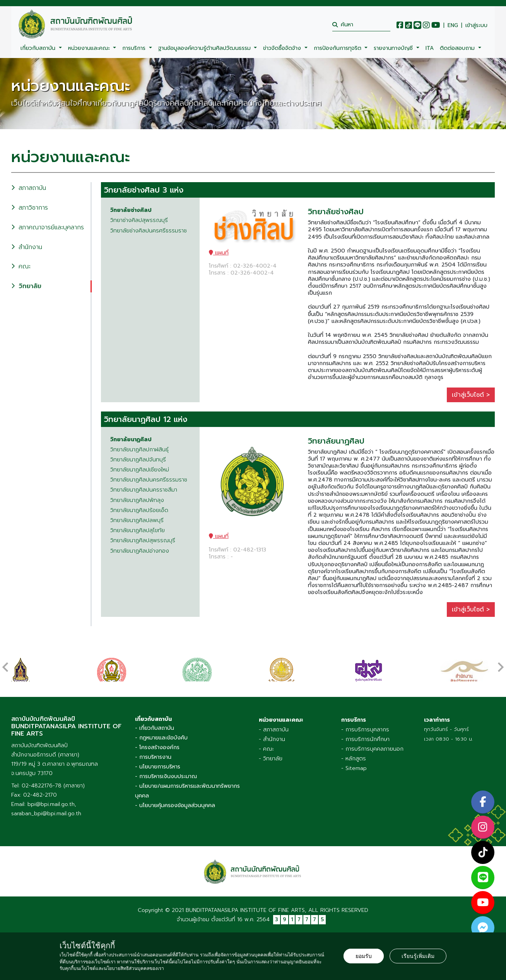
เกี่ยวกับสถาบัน (39, 48)
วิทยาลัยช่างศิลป (131, 210)
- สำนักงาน (272, 737)
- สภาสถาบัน (274, 728)
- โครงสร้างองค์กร (157, 745)
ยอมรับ (364, 956)
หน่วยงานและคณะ (90, 48)
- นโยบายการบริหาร (158, 765)
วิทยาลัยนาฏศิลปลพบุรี (137, 521)
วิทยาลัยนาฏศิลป (131, 440)
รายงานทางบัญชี (394, 48)
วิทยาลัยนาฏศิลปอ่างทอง (140, 551)
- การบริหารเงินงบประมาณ (166, 774)
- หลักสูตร (354, 757)
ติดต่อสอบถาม (458, 48)
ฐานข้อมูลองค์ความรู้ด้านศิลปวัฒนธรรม (205, 48)
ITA (430, 48)
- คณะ (266, 747)
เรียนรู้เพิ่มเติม (418, 956)
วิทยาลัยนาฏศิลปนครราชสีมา (144, 490)
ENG (453, 26)
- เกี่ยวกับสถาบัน (155, 726)
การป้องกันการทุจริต (338, 48)
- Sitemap (354, 766)
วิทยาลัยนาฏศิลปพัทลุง (137, 500)
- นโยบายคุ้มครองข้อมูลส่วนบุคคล (175, 803)
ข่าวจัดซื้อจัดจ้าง (283, 48)
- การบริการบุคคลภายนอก (372, 747)
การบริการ (135, 48)
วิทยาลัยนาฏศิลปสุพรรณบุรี (143, 541)
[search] (361, 25)
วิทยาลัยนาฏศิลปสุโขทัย (138, 531)
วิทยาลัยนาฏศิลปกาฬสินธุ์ (139, 450)
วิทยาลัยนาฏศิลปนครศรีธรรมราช (149, 480)
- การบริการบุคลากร (365, 728)
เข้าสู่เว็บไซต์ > (471, 395)
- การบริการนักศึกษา (365, 737)
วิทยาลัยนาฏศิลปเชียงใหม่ (140, 470)
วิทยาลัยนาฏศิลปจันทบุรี (138, 460)
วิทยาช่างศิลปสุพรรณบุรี (139, 220)
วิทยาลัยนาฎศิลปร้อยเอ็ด (139, 510)
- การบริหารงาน (153, 755)
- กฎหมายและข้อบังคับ (161, 736)
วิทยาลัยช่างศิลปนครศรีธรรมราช (149, 231)
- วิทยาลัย (271, 757)
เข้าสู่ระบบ (476, 26)
